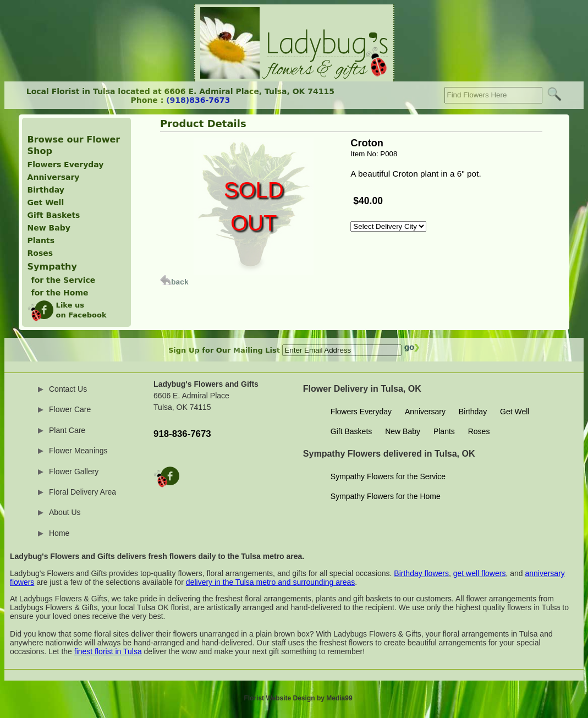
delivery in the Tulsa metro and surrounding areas (270, 582)
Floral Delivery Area (83, 492)
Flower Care (70, 409)
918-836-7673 (182, 434)
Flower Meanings (78, 451)
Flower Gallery (74, 472)
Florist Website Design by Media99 (298, 698)
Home (59, 533)
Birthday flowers (421, 573)
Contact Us (68, 389)
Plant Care (67, 430)
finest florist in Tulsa (108, 651)
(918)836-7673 (198, 100)
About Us (65, 512)
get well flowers (480, 573)
